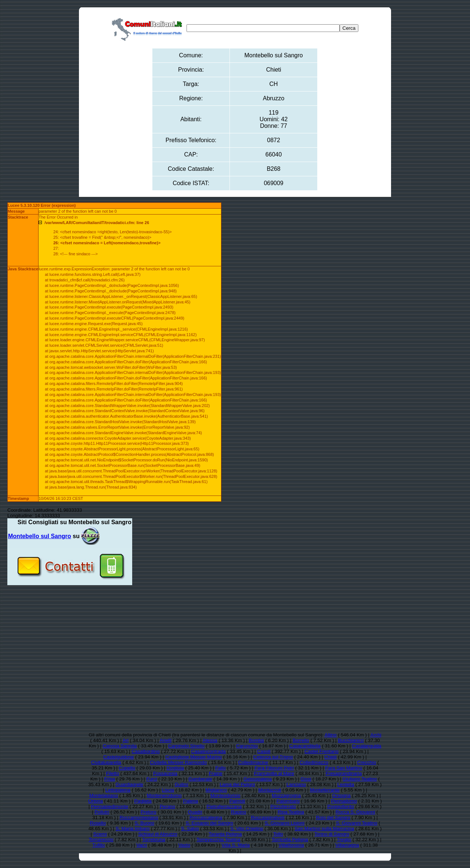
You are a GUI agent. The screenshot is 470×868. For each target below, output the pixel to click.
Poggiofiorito (341, 806)
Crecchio (367, 762)
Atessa (210, 740)
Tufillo (98, 845)
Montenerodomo (164, 795)
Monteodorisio (225, 795)
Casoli (264, 751)
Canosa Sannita (120, 746)
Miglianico (216, 790)
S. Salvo (190, 829)
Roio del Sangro (333, 817)
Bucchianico (351, 740)
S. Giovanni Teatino (357, 823)
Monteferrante (325, 790)
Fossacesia (165, 773)
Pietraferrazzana (224, 806)
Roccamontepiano (139, 817)
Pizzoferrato (283, 806)
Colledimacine (253, 762)
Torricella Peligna (290, 840)
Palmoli (237, 801)
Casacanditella (305, 746)
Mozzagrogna (286, 795)
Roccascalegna (206, 817)
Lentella (346, 784)
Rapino (238, 812)
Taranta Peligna (225, 834)
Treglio (344, 840)
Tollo (278, 834)
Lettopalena (118, 790)
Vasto (184, 845)
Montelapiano (104, 795)
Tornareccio (101, 840)
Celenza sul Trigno (273, 757)
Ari (126, 740)
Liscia (168, 790)
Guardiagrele (129, 784)
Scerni (100, 834)
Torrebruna (154, 840)
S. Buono (144, 823)
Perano (167, 806)
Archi (376, 735)
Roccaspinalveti (268, 817)
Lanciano (296, 784)
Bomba (256, 740)
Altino (331, 735)
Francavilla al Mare (274, 773)
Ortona (95, 801)
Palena (190, 801)
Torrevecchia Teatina (218, 840)
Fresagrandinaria (344, 773)
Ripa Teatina (291, 812)
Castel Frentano (321, 751)
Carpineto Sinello (186, 746)
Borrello (301, 740)
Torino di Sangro (332, 834)
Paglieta (143, 801)
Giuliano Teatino (360, 779)
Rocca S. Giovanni (355, 812)
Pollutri (102, 812)
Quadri (195, 812)
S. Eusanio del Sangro (209, 823)
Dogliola (175, 768)
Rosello (98, 823)
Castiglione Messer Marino (194, 757)
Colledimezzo (314, 762)
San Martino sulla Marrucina (324, 829)
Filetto (113, 773)
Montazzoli (270, 790)
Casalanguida (367, 746)
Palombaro (288, 801)
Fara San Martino (344, 768)
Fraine (216, 773)
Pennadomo (344, 801)
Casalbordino (146, 751)
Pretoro (149, 812)
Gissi (306, 779)
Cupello (127, 768)
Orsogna (341, 795)
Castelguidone (118, 757)
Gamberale (200, 779)
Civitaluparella (106, 762)
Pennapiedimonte (110, 806)
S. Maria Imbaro (133, 829)
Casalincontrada (209, 751)
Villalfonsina (291, 845)
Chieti (330, 757)
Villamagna (347, 845)
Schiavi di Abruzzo (158, 834)
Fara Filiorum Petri (274, 768)
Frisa (110, 779)
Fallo (220, 768)
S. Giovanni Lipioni (285, 823)
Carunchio (247, 746)
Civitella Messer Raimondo (178, 762)
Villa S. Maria (236, 845)
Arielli (166, 740)
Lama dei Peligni (237, 784)
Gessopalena (258, 779)
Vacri (142, 845)
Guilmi (182, 784)
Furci (152, 779)
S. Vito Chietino (247, 829)
